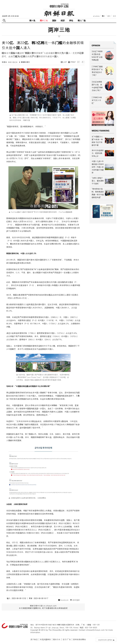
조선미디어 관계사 (105, 640)
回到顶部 (75, 600)
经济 (63, 20)
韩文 (104, 16)
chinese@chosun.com (95, 630)
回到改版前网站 (79, 639)
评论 (71, 20)
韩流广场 (82, 20)
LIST (64, 62)
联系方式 (57, 639)
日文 (114, 16)
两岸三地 (44, 20)
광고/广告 (67, 639)
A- (83, 62)
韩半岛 (32, 20)
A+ (79, 62)
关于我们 (34, 639)
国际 (54, 20)
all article (96, 16)
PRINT (72, 62)
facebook (63, 600)
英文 (109, 16)
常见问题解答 (45, 639)
